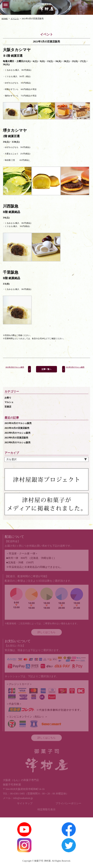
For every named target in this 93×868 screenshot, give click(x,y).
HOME (5, 19)
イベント (15, 19)
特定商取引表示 (46, 809)
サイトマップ (25, 803)
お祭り (8, 398)
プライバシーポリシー (68, 803)
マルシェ (9, 402)
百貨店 (8, 407)
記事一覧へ (46, 369)
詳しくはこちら (46, 632)
